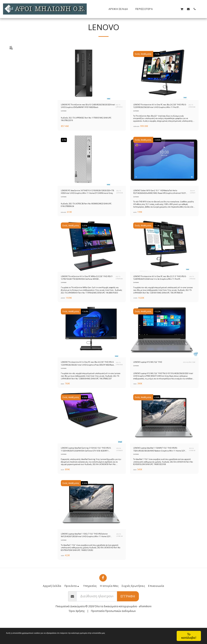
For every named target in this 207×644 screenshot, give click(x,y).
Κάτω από (23, 68)
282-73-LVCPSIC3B (119, 205)
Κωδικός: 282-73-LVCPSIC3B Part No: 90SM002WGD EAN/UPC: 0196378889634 (91, 218)
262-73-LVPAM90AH (118, 294)
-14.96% (159, 152)
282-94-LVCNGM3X (118, 470)
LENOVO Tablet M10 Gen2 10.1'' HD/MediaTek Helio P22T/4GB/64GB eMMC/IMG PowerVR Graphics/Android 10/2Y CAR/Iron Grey (161, 205)
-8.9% (65, 152)
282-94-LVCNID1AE (191, 470)
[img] (92, 84)
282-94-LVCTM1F (192, 205)
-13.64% (86, 329)
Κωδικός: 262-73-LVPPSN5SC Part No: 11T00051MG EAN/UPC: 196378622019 (91, 130)
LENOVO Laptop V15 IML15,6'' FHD (153, 380)
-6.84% (158, 417)
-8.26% (86, 505)
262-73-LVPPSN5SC (118, 117)
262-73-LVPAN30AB (191, 117)
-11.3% (158, 240)
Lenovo (64, 123)
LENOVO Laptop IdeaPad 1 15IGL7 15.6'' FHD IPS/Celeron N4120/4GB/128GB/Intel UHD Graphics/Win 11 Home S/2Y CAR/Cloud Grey (87, 558)
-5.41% (86, 240)
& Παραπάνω (26, 84)
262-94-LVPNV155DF (188, 380)
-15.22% (159, 329)
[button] (169, 9)
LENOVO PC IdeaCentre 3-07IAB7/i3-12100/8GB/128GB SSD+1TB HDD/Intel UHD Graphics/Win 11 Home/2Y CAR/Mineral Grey (87, 205)
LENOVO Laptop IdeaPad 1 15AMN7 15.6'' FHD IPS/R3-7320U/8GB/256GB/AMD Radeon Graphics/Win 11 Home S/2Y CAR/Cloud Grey (158, 470)
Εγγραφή (128, 620)
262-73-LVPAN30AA (118, 382)
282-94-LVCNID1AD (118, 558)
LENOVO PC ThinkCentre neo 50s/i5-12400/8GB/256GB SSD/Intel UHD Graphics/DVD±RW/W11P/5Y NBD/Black (85, 117)
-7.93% (158, 64)
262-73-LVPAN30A (191, 294)
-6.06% (86, 417)
